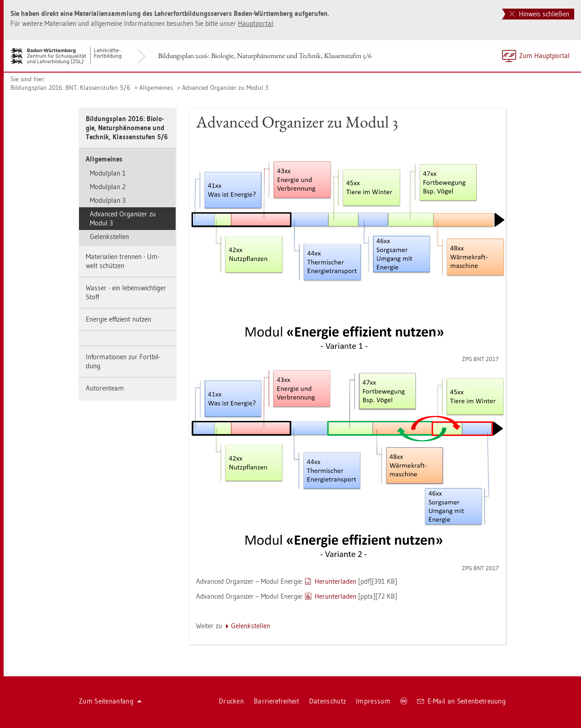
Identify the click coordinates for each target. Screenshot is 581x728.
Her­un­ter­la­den (335, 581)
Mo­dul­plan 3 (108, 200)
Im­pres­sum (373, 701)
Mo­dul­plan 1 (108, 173)
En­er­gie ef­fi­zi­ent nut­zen (118, 319)
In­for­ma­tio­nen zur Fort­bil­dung (123, 361)
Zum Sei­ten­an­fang (110, 701)
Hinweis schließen (539, 14)
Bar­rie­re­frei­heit (276, 701)
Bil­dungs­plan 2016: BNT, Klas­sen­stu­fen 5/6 (70, 88)
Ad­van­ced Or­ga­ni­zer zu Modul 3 (225, 88)
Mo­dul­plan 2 (108, 187)
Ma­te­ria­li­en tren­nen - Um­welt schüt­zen (123, 261)
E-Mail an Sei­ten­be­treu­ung (461, 701)
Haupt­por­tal (256, 23)
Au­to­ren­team (105, 388)
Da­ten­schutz (327, 701)
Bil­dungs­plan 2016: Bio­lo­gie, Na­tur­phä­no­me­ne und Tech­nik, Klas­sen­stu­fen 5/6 (265, 56)
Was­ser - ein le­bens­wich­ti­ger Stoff (126, 292)
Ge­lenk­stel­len (109, 237)
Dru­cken (231, 701)
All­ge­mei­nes (156, 88)
